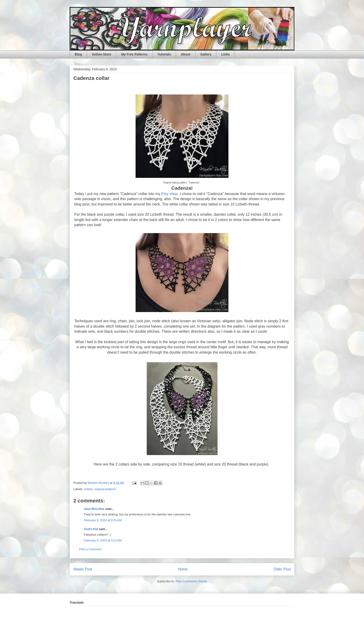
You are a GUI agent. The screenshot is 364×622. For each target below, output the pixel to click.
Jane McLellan (94, 509)
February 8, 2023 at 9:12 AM (103, 540)
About (185, 54)
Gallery (206, 54)
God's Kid (91, 529)
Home (183, 569)
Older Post (282, 569)
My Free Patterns (134, 54)
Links (226, 54)
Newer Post (83, 569)
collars (88, 489)
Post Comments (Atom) (191, 581)
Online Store (102, 54)
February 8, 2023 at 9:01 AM (103, 520)
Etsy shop (169, 194)
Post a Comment (90, 549)
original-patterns (105, 489)
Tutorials (164, 54)
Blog (78, 54)
